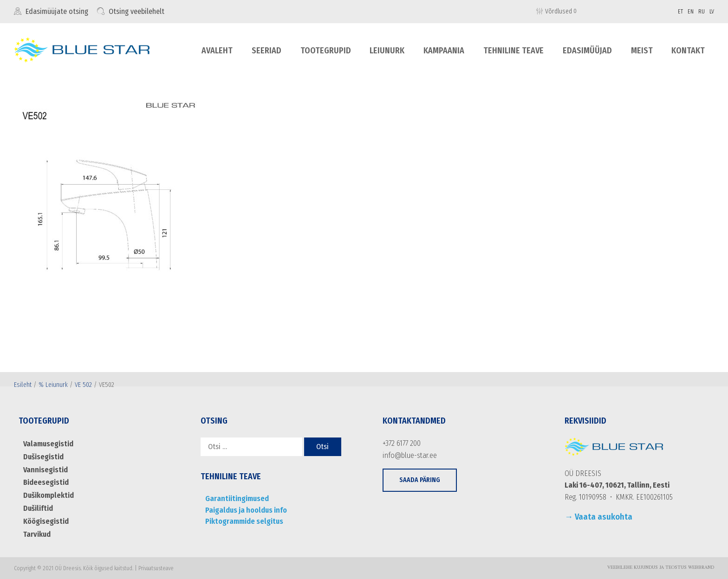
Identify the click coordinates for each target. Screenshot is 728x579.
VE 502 (83, 385)
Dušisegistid (43, 457)
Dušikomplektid (48, 495)
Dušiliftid (38, 508)
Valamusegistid (48, 444)
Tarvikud (36, 533)
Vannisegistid (45, 469)
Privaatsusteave (156, 567)
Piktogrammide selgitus (244, 521)
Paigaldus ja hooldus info (245, 510)
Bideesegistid (46, 482)
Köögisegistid (46, 521)
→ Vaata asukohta (598, 517)
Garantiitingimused (236, 499)
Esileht (23, 385)
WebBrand (701, 567)
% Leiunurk (53, 385)
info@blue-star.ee (409, 455)
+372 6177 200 (402, 443)
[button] (420, 480)
